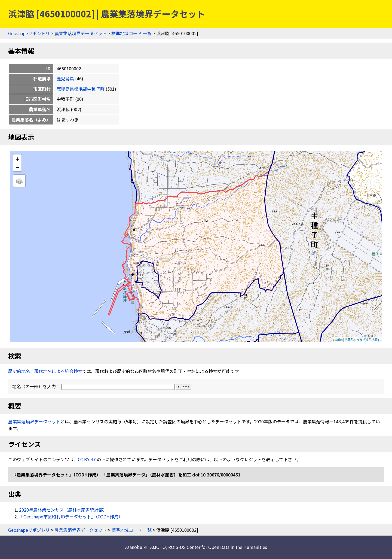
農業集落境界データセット (81, 33)
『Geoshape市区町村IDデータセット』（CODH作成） (71, 517)
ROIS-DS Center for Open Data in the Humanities (218, 547)
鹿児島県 (65, 78)
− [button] (18, 167)
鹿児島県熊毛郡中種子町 (81, 89)
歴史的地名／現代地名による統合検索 (45, 371)
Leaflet (338, 339)
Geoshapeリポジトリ (29, 33)
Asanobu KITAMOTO (146, 547)
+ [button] (18, 159)
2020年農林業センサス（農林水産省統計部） (63, 510)
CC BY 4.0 (87, 459)
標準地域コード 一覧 (131, 33)
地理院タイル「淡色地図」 (363, 339)
